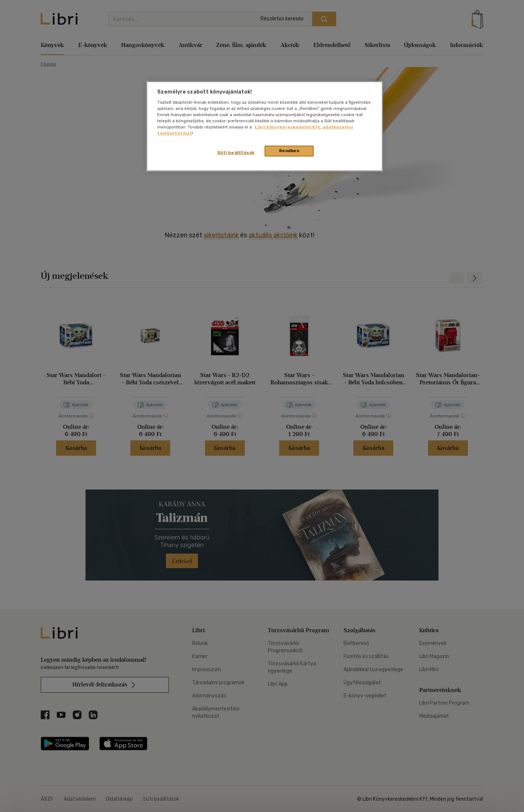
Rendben (289, 151)
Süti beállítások (236, 153)
